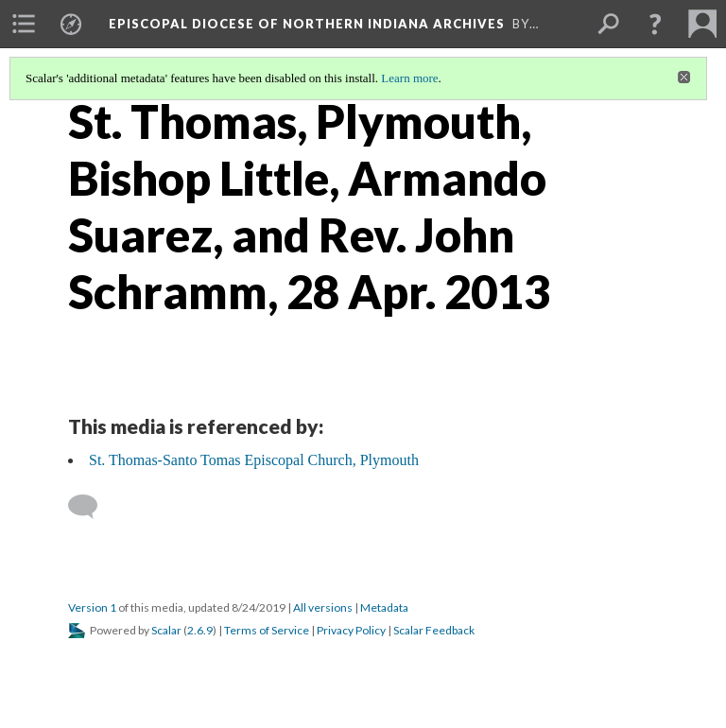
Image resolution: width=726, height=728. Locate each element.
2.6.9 (200, 630)
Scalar (166, 630)
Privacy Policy (351, 630)
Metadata (384, 607)
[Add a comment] (91, 507)
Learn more (409, 78)
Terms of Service (267, 630)
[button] (655, 24)
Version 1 (92, 607)
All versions (323, 607)
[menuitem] (24, 24)
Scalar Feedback (434, 630)
